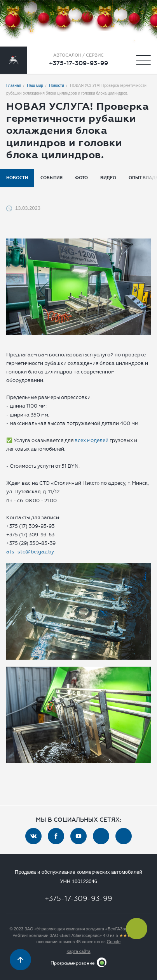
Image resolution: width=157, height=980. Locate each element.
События (51, 178)
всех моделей (92, 440)
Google (114, 942)
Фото (81, 178)
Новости (17, 178)
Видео (108, 178)
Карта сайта (78, 951)
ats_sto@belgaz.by (30, 552)
